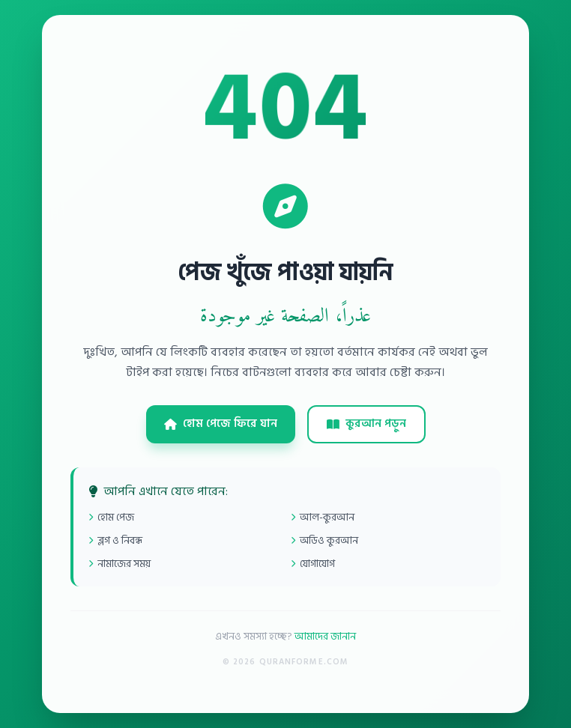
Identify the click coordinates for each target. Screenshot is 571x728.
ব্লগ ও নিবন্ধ (115, 540)
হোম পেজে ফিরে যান (221, 424)
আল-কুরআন (323, 517)
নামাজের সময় (120, 564)
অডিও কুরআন (324, 540)
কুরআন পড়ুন (366, 424)
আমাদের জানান (325, 636)
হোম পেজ (111, 517)
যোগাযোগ (313, 564)
